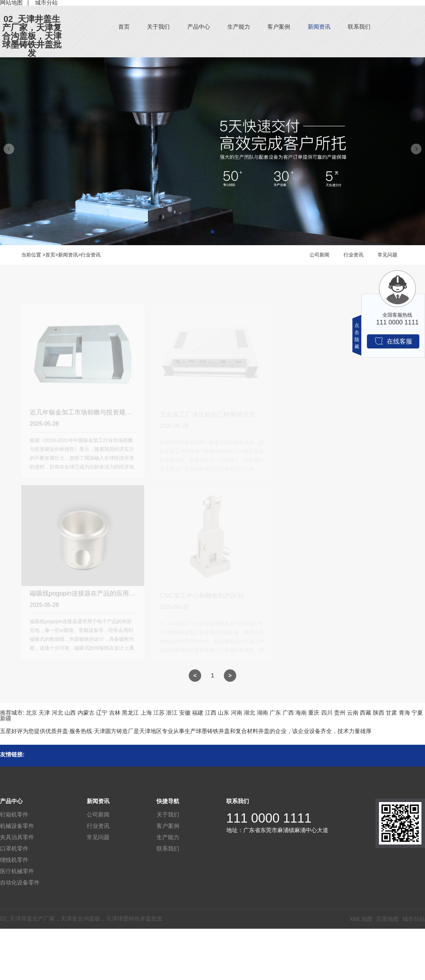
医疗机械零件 (17, 871)
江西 (211, 713)
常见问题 (387, 255)
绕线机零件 (14, 860)
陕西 (379, 713)
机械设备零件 (17, 826)
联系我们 (359, 27)
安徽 (185, 713)
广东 (275, 713)
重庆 (314, 713)
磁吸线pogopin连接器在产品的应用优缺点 (89, 596)
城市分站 (414, 919)
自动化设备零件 (20, 883)
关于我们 (158, 27)
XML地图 (361, 919)
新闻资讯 (319, 27)
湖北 (249, 713)
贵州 (340, 713)
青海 (404, 713)
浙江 (172, 713)
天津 (44, 713)
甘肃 (391, 713)
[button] (212, 232)
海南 (301, 713)
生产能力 (239, 27)
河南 (237, 713)
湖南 (262, 713)
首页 (124, 27)
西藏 (365, 713)
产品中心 (199, 27)
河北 (57, 713)
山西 (70, 713)
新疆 (6, 718)
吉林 (115, 713)
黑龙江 (130, 713)
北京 (32, 713)
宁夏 (417, 713)
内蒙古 (86, 713)
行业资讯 (91, 255)
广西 (288, 713)
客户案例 (279, 27)
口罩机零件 (14, 849)
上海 (146, 713)
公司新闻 (319, 255)
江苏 (159, 713)
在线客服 (393, 341)
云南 (353, 713)
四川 (327, 713)
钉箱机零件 (14, 815)
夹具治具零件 (17, 837)
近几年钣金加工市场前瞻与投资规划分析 (87, 415)
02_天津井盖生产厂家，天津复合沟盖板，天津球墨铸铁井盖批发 (32, 36)
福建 (198, 713)
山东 (223, 713)
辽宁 (102, 713)
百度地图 (387, 919)
